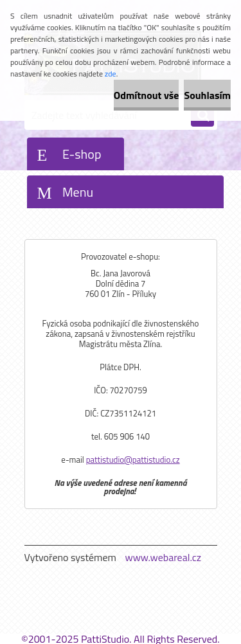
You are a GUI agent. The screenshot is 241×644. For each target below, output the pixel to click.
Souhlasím (207, 95)
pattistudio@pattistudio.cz (133, 460)
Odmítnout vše (147, 95)
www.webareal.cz (163, 557)
